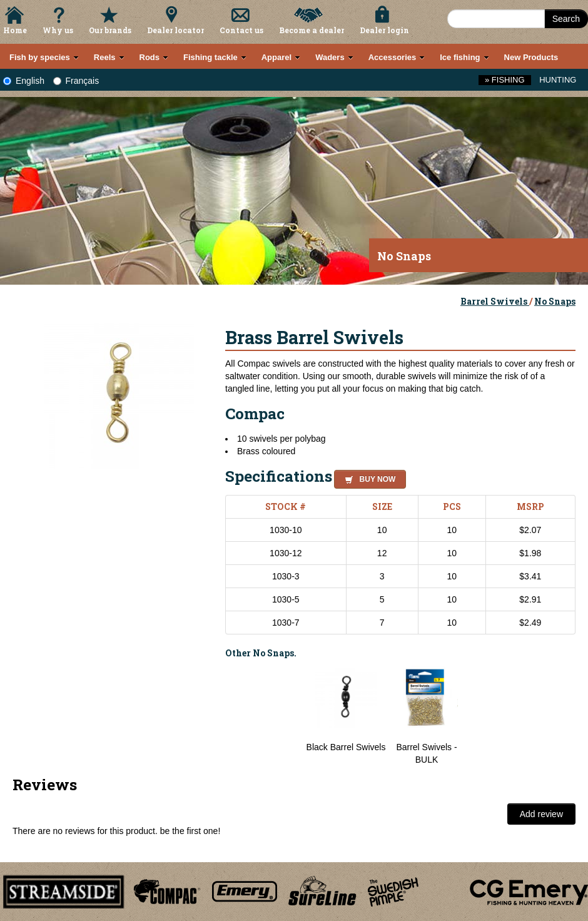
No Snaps (555, 301)
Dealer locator (175, 30)
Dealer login (384, 30)
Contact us (241, 30)
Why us (58, 30)
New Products (531, 57)
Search (566, 19)
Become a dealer (312, 30)
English (24, 81)
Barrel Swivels (495, 301)
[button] (367, 477)
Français (76, 81)
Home (15, 30)
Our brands (110, 30)
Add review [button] (541, 814)
